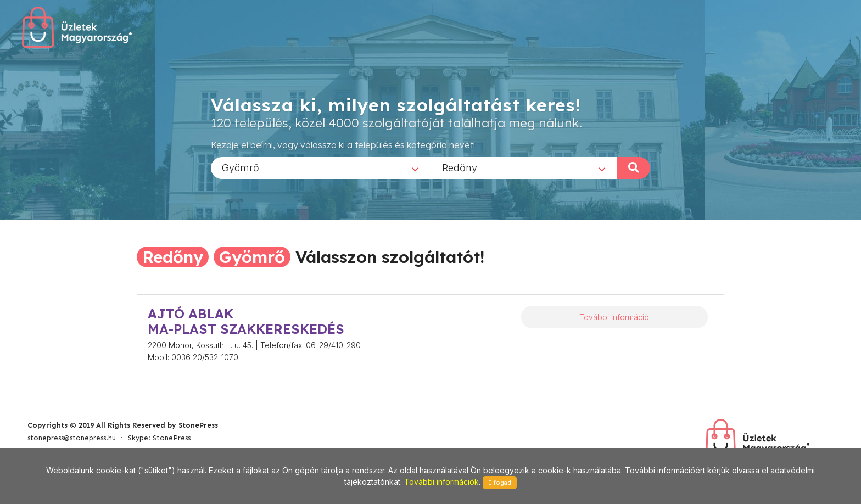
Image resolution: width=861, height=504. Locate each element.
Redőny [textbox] (460, 167)
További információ (614, 317)
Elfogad (500, 483)
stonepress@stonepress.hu (72, 438)
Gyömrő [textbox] (241, 167)
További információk (441, 482)
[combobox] (321, 167)
